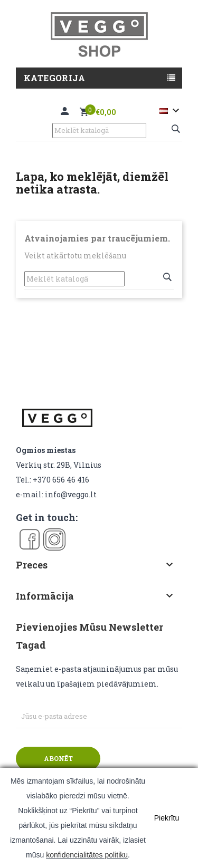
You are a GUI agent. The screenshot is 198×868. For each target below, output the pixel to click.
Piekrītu (167, 818)
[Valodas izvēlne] (171, 111)
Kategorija (54, 78)
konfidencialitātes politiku (87, 855)
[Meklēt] (99, 131)
